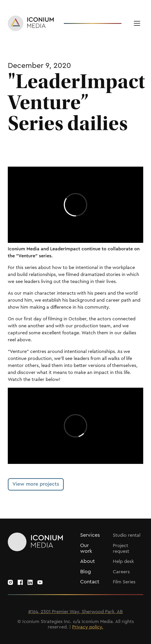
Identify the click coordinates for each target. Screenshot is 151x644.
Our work (86, 548)
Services (90, 535)
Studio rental (127, 535)
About (88, 561)
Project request (121, 548)
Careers (121, 572)
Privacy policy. (88, 627)
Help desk (123, 561)
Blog (86, 572)
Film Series (124, 582)
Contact (90, 582)
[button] (137, 23)
